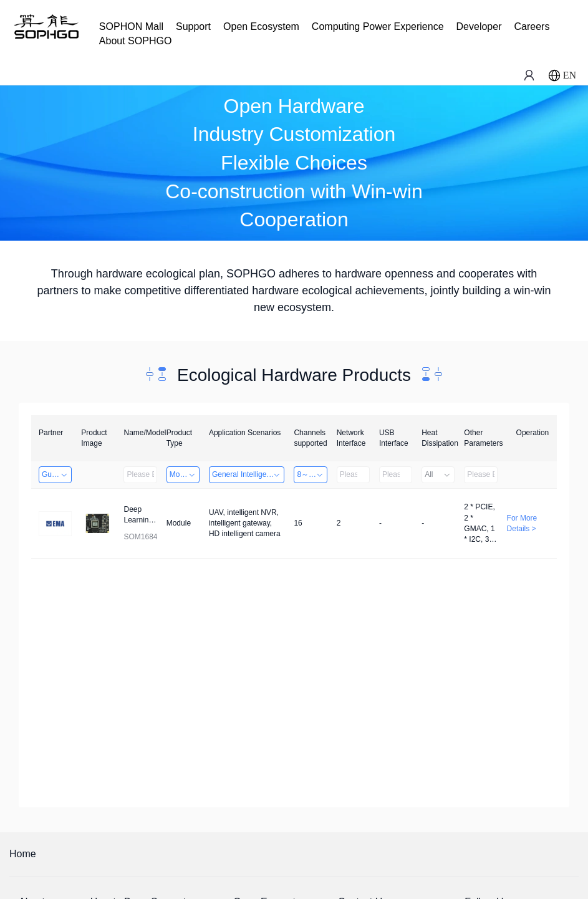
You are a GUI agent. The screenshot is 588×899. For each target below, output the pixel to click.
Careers (532, 26)
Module (183, 474)
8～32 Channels (312, 474)
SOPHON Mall (131, 26)
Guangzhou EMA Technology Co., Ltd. (57, 474)
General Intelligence (247, 474)
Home (23, 854)
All (438, 474)
